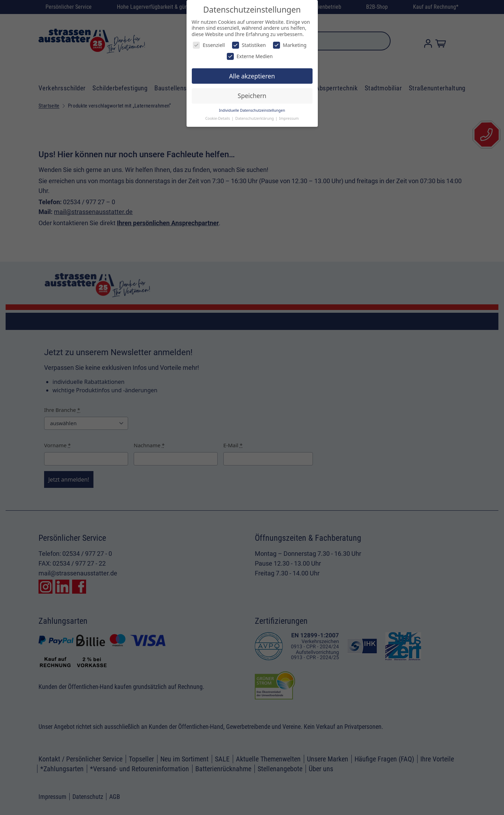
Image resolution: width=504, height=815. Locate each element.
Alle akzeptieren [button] (252, 76)
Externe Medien (250, 56)
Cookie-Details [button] (218, 118)
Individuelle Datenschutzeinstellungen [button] (252, 110)
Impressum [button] (289, 118)
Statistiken (249, 45)
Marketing (290, 45)
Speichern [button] (252, 96)
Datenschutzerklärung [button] (255, 118)
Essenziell (209, 45)
